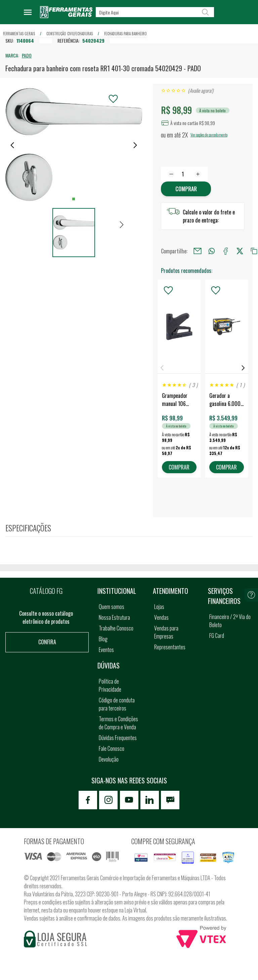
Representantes (170, 647)
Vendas (161, 617)
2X (185, 135)
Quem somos (112, 607)
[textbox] (155, 12)
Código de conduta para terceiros (117, 704)
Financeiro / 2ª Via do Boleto (230, 621)
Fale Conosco (112, 748)
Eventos (106, 650)
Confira (47, 642)
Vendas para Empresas (166, 632)
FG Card (217, 636)
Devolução (109, 759)
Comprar (186, 189)
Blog (103, 639)
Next (243, 368)
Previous (162, 368)
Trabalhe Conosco (116, 628)
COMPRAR (179, 467)
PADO (27, 55)
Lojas (159, 607)
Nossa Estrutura (114, 617)
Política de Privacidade (110, 685)
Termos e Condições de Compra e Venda (118, 723)
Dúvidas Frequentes (118, 738)
